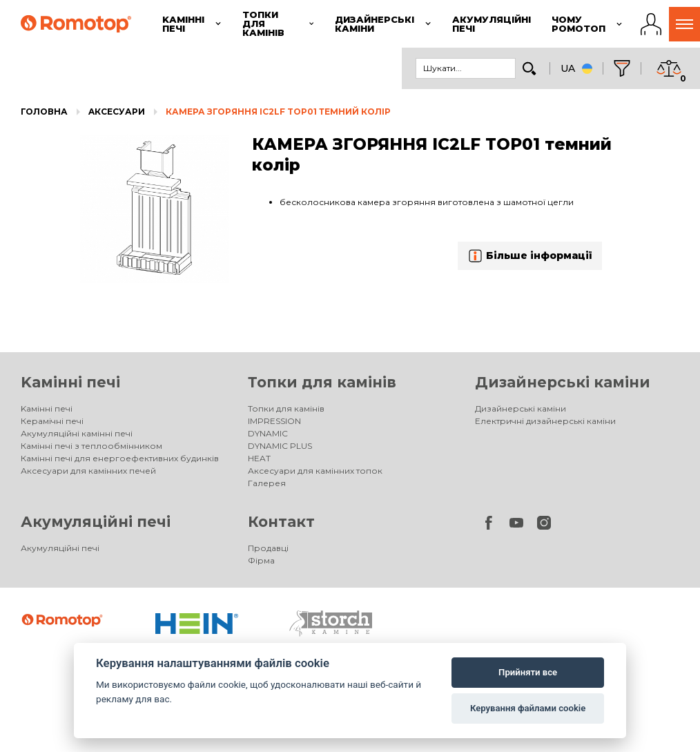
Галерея (267, 483)
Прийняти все (528, 672)
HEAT (259, 458)
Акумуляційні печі (96, 522)
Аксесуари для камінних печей (88, 471)
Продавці (268, 548)
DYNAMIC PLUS (280, 446)
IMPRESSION (274, 421)
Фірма (261, 560)
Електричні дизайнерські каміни (545, 421)
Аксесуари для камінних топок (315, 471)
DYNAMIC (268, 433)
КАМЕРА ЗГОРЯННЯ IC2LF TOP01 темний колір (278, 112)
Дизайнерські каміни (563, 382)
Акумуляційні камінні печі (77, 433)
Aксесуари (117, 112)
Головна (44, 112)
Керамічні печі (52, 421)
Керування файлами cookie (528, 708)
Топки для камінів (322, 382)
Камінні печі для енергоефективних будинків (120, 458)
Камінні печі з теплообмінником (91, 446)
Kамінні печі (70, 382)
